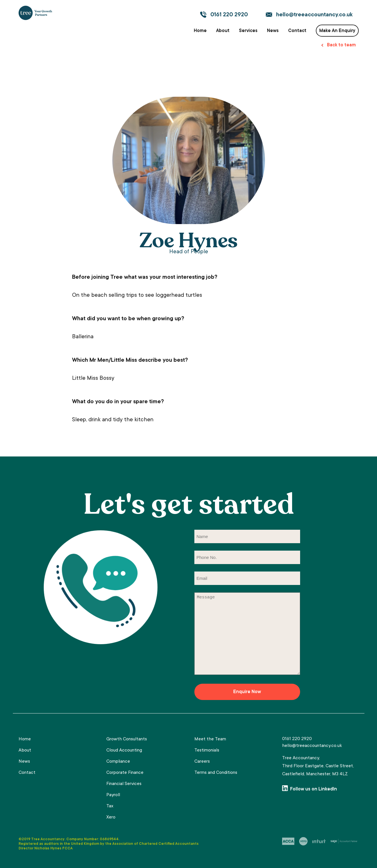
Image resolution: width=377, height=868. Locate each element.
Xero (111, 817)
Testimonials (207, 750)
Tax (110, 806)
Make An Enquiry (337, 31)
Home (200, 31)
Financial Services (124, 784)
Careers (202, 762)
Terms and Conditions (216, 773)
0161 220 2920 (229, 15)
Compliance (118, 762)
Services (248, 31)
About (223, 31)
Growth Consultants (127, 739)
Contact (297, 31)
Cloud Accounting (124, 750)
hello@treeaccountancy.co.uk (314, 15)
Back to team (341, 45)
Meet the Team (210, 739)
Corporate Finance (125, 773)
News (273, 31)
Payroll (113, 795)
